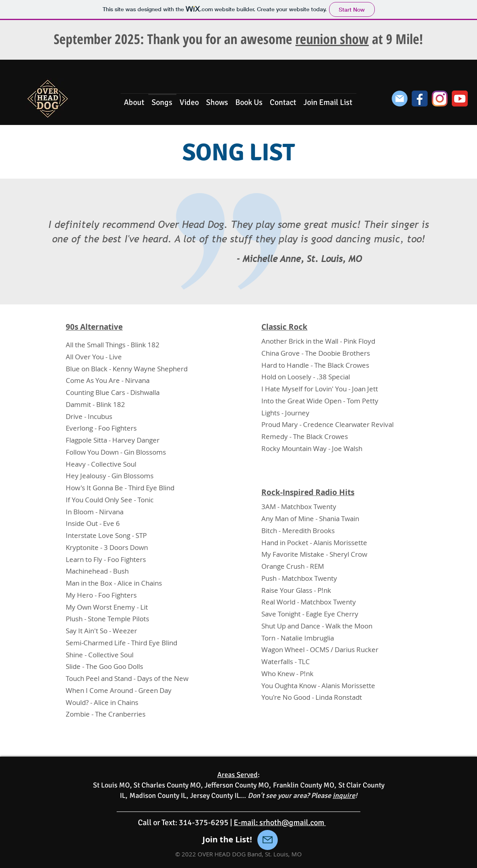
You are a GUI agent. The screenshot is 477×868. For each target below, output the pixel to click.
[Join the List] (400, 99)
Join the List (226, 839)
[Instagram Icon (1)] (440, 99)
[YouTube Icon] (460, 99)
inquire (344, 795)
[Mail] (268, 840)
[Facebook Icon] (420, 99)
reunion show (332, 39)
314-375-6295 (204, 823)
